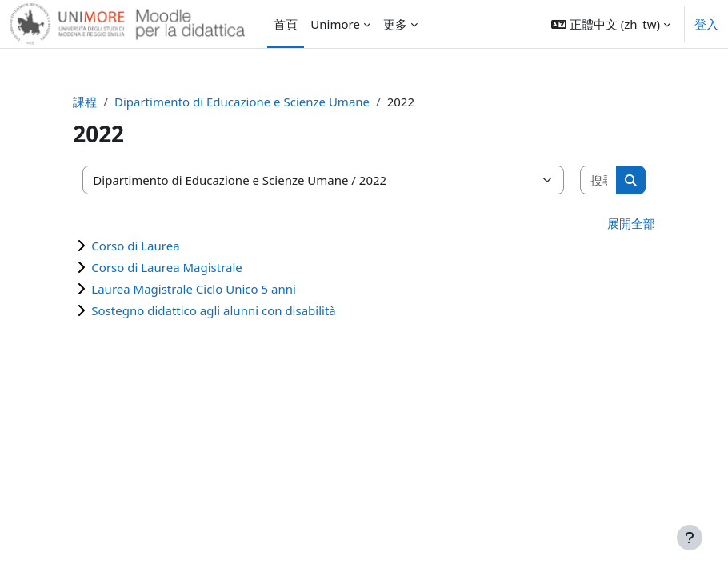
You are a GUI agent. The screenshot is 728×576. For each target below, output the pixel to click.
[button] (611, 24)
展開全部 (631, 223)
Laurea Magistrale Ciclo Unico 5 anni (193, 289)
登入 (706, 24)
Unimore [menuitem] (335, 24)
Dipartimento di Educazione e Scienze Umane (242, 102)
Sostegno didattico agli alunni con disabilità (213, 310)
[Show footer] (690, 538)
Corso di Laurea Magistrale (166, 267)
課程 (85, 102)
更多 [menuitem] (395, 24)
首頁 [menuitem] (286, 24)
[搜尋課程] (599, 180)
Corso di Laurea (135, 246)
